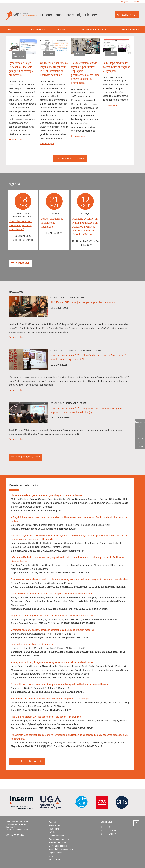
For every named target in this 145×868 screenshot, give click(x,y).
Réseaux (63, 30)
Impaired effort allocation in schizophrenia (32, 644)
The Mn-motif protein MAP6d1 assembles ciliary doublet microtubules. (46, 717)
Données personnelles (59, 839)
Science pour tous (94, 30)
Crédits (52, 832)
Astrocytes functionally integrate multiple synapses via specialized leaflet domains (52, 662)
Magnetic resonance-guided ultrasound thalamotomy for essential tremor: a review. (53, 616)
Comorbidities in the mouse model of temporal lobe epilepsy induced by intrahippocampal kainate (60, 684)
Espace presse (55, 853)
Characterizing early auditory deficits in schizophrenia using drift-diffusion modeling (53, 630)
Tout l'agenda (20, 263)
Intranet (52, 856)
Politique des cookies (58, 842)
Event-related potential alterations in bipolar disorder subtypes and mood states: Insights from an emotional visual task (70, 579)
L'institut (12, 30)
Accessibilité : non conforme (61, 849)
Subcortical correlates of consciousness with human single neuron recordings (50, 699)
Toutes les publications (27, 761)
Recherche (38, 30)
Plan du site (54, 829)
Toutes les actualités (70, 159)
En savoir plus (16, 140)
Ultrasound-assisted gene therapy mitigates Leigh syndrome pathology (46, 495)
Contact (52, 822)
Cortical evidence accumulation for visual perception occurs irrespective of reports (52, 594)
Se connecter (55, 859)
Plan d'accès (54, 825)
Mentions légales (56, 836)
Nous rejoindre (129, 30)
